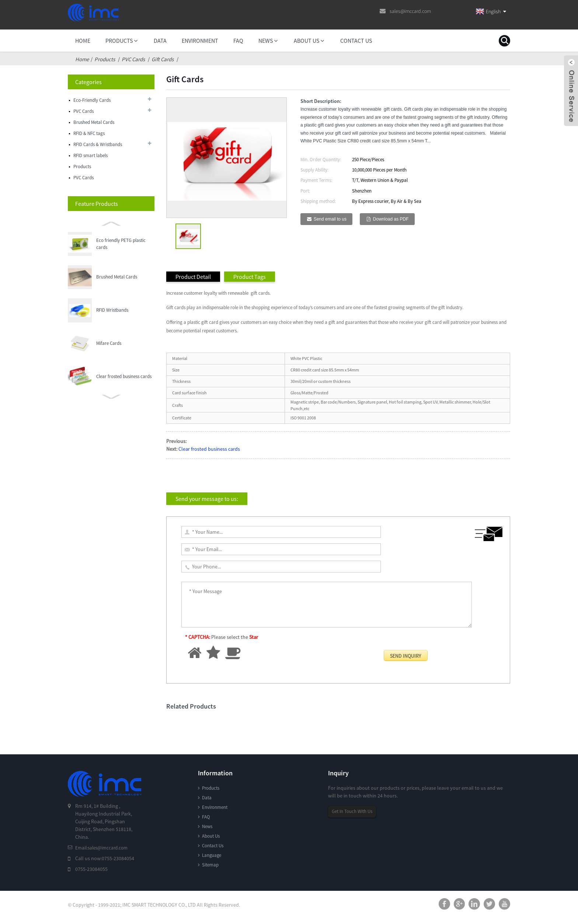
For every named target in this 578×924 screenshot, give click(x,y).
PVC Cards (133, 59)
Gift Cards (163, 59)
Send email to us (330, 219)
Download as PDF (391, 219)
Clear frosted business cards (124, 343)
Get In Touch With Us (354, 811)
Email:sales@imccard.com (104, 848)
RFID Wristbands (112, 277)
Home (82, 59)
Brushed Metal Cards (117, 244)
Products (105, 59)
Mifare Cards (109, 310)
